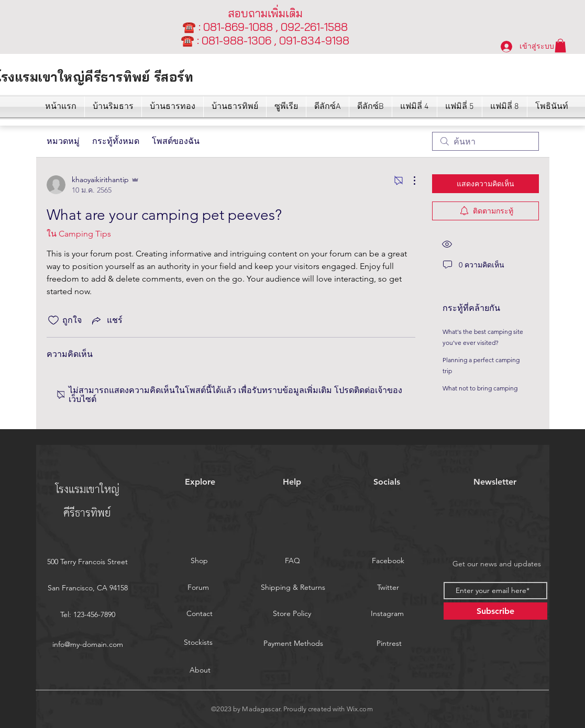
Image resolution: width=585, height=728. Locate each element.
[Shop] (200, 561)
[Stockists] (198, 642)
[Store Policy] (292, 614)
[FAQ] (293, 561)
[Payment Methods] (293, 643)
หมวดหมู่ (63, 141)
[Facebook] (388, 561)
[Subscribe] (495, 611)
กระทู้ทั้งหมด (116, 141)
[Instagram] (388, 614)
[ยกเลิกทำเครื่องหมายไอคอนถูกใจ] (53, 320)
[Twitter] (388, 588)
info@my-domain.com (88, 644)
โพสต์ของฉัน (176, 141)
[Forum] (198, 588)
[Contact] (200, 614)
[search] (485, 141)
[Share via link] (106, 320)
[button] (560, 46)
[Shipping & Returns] (293, 588)
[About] (200, 670)
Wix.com (360, 709)
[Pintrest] (389, 643)
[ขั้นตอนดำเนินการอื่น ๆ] (409, 181)
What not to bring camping (480, 388)
